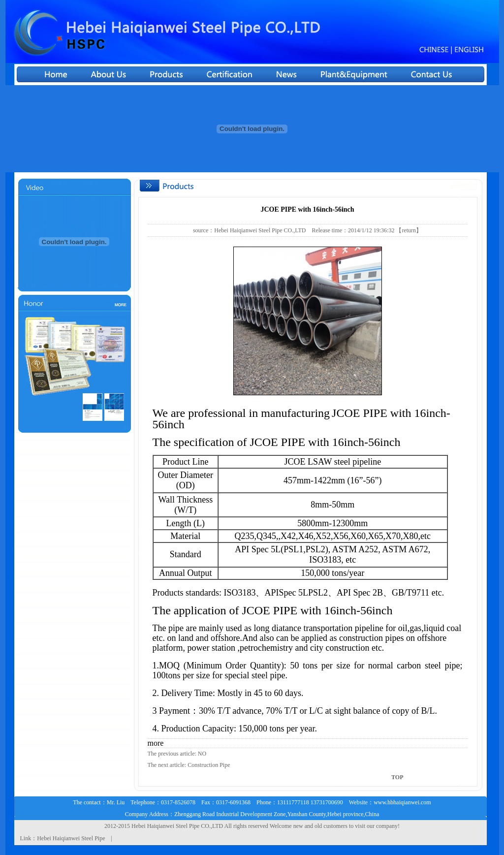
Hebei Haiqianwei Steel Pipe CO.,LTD (260, 230)
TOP (397, 777)
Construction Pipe (209, 765)
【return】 (409, 230)
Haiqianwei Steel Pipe (173, 826)
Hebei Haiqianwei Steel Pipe (71, 838)
